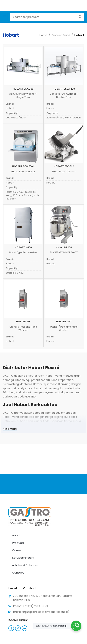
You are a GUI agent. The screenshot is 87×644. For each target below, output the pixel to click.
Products (18, 543)
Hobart (10, 108)
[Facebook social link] (11, 628)
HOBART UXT (64, 321)
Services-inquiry (23, 558)
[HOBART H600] (23, 225)
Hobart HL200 (64, 247)
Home (43, 35)
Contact (18, 573)
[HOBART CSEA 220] (64, 66)
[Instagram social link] (18, 628)
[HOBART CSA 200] (23, 66)
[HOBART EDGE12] (64, 144)
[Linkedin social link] (25, 628)
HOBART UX (23, 321)
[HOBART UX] (23, 299)
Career (17, 550)
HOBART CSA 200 (23, 89)
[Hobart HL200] (64, 225)
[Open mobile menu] (5, 17)
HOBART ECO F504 (23, 166)
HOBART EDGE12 (64, 166)
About (16, 535)
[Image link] (30, 517)
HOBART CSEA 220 (64, 89)
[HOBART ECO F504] (23, 144)
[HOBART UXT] (64, 299)
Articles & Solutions (25, 565)
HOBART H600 (23, 247)
